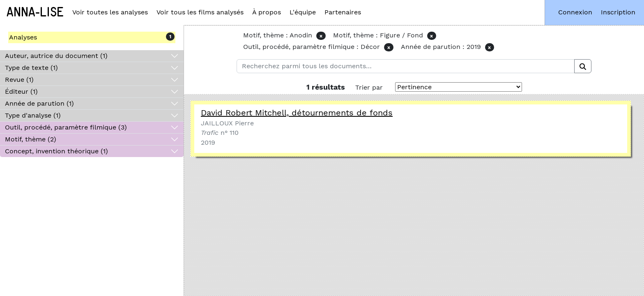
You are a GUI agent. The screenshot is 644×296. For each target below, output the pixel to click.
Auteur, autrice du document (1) (56, 56)
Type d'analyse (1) (33, 115)
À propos (267, 12)
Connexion (575, 12)
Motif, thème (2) (31, 139)
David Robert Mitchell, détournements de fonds (297, 113)
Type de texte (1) (31, 68)
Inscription (618, 12)
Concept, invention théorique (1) (56, 151)
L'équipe (303, 12)
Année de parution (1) (39, 103)
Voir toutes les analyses (110, 12)
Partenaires (343, 12)
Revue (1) (19, 80)
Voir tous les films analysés (200, 12)
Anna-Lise (35, 12)
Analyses (23, 37)
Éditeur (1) (21, 91)
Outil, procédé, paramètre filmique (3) (66, 127)
